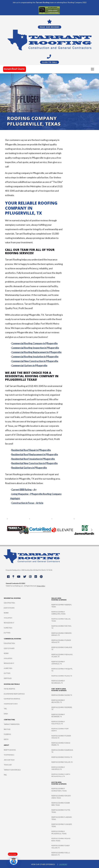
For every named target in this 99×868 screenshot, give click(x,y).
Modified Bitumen (11, 704)
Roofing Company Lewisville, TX (58, 663)
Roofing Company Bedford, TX (62, 708)
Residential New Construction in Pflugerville (34, 463)
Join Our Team (9, 760)
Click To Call (49, 62)
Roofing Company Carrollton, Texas (58, 613)
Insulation (8, 618)
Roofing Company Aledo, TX (62, 695)
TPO (5, 709)
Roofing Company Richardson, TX (58, 682)
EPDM (6, 714)
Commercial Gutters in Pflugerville (29, 365)
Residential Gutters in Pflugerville (29, 468)
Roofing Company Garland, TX (62, 648)
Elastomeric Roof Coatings (14, 694)
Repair (6, 613)
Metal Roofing (9, 689)
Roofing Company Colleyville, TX (58, 722)
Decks (6, 739)
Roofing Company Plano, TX (62, 676)
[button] (7, 530)
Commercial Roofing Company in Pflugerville (34, 343)
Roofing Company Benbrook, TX (58, 715)
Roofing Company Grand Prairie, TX (61, 744)
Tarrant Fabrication (12, 724)
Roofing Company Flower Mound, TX (61, 641)
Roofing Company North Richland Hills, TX (61, 775)
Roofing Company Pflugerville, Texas (59, 832)
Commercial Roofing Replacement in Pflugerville (36, 352)
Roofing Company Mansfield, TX (58, 768)
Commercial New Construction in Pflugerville (35, 361)
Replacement (9, 623)
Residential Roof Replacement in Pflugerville (35, 454)
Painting (7, 729)
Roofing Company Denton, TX (61, 627)
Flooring (7, 734)
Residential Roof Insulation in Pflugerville (33, 459)
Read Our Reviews (50, 27)
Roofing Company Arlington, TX (58, 701)
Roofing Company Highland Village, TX (62, 655)
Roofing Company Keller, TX (62, 762)
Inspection (8, 628)
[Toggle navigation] (92, 69)
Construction (9, 603)
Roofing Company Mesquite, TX (62, 670)
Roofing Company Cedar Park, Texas (61, 804)
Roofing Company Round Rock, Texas (61, 840)
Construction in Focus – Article (27, 503)
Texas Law (8, 765)
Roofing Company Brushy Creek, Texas (61, 797)
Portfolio (8, 678)
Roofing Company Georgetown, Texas (59, 790)
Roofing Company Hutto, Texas (61, 811)
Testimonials (9, 755)
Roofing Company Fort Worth (60, 730)
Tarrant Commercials (12, 770)
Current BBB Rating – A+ (24, 490)
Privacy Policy (41, 586)
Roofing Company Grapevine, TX (62, 751)
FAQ (5, 775)
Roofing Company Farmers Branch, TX (61, 634)
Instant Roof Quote (14, 69)
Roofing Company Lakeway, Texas (62, 818)
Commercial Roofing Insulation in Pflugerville (35, 357)
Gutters (7, 633)
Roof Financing (10, 750)
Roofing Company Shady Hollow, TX (61, 847)
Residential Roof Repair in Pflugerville (31, 450)
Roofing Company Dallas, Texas (61, 620)
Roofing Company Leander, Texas (62, 825)
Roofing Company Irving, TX (62, 757)
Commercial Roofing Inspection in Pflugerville (35, 348)
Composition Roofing (12, 699)
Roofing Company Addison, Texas (62, 606)
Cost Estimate (9, 608)
